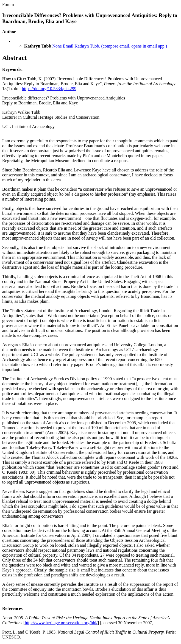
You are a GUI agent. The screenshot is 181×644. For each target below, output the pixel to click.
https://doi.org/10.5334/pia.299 (49, 89)
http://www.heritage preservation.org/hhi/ (61, 623)
